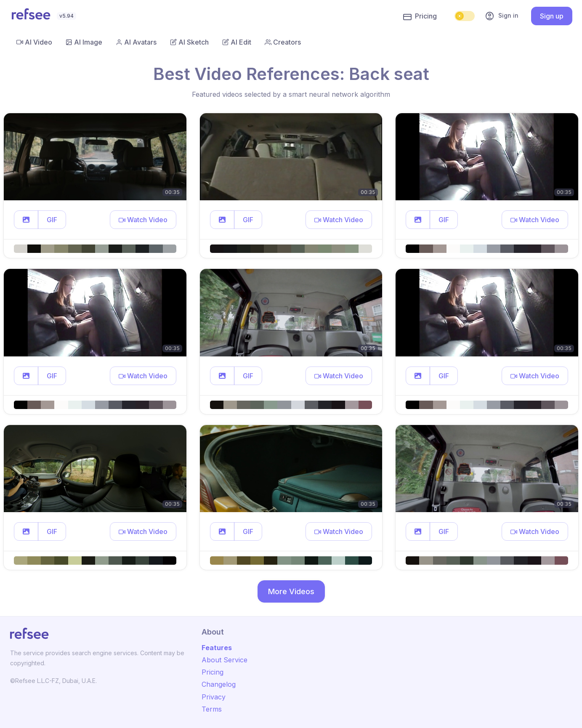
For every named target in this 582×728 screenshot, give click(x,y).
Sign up (552, 16)
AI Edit (237, 42)
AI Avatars (136, 42)
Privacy (214, 697)
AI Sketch (189, 42)
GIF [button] (52, 220)
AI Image (84, 42)
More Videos (291, 591)
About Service (225, 660)
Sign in (502, 16)
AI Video (34, 42)
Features (217, 648)
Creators (283, 42)
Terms (212, 709)
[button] (26, 220)
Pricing (420, 16)
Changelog (219, 684)
